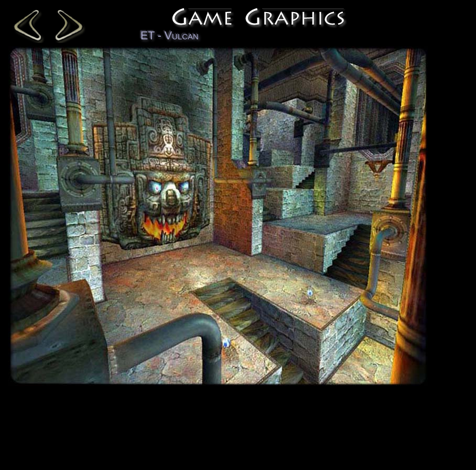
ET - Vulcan (170, 36)
